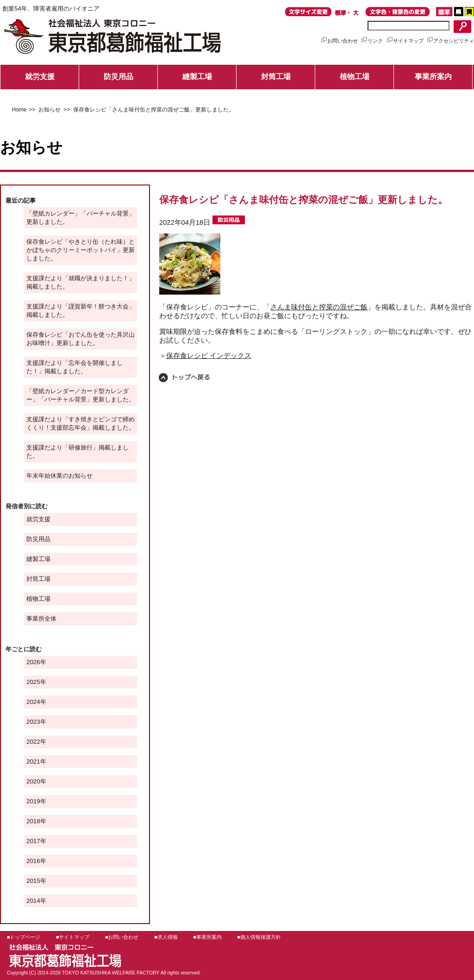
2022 (33, 742)
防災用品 (118, 77)
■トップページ (24, 937)
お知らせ (48, 110)
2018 (33, 821)
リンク (372, 41)
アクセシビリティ (450, 41)
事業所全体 (41, 619)
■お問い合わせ (122, 937)
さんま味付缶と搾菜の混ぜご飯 (319, 307)
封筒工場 (276, 77)
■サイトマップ (73, 937)
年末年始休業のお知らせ (59, 476)
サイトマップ (405, 41)
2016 (33, 861)
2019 (33, 801)
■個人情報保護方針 (259, 937)
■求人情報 (166, 937)
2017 (33, 841)
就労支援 (40, 77)
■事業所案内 (207, 937)
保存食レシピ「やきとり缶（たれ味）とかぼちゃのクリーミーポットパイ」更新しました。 (81, 250)
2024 (33, 702)
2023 (33, 722)
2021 (33, 761)
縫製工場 (197, 77)
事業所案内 (433, 77)
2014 (33, 901)
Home (19, 110)
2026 (33, 662)
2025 (33, 682)
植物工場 (355, 77)
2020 (33, 781)
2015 (33, 881)
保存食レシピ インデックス (209, 356)
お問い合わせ (339, 41)
